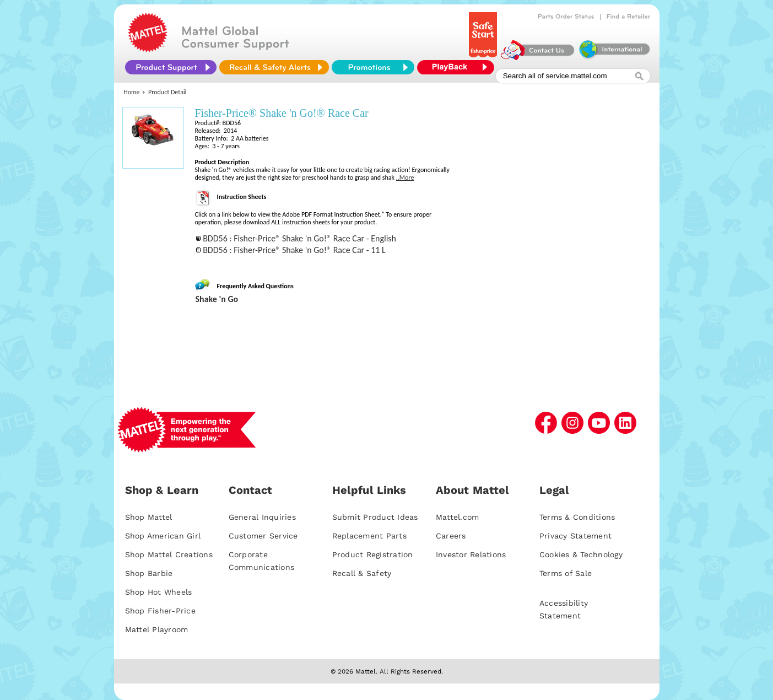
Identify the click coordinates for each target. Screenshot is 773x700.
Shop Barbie (149, 573)
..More (405, 177)
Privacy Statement (575, 536)
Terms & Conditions (577, 517)
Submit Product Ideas (375, 517)
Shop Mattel (149, 517)
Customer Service (263, 536)
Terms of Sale (566, 573)
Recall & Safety (362, 573)
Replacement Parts (369, 536)
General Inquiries (262, 517)
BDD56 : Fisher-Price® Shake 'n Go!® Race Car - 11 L (294, 250)
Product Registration (373, 554)
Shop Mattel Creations (169, 554)
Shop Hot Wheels (159, 592)
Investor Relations (471, 554)
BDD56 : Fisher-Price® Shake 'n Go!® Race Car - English (299, 238)
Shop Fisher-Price (160, 611)
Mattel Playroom (157, 629)
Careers (451, 536)
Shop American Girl (163, 536)
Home (131, 92)
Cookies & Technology (581, 554)
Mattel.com (458, 517)
